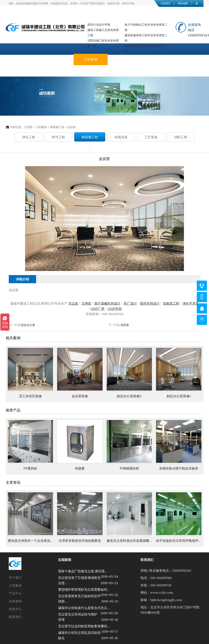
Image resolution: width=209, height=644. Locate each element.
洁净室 (28, 127)
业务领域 (159, 59)
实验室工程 (171, 303)
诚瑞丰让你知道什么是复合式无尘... (84, 608)
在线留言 (166, 3)
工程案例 (91, 59)
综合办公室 (28, 325)
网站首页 (23, 59)
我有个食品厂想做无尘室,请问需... (83, 571)
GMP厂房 (98, 309)
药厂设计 (130, 303)
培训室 (125, 325)
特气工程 (58, 137)
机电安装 (121, 137)
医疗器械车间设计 (107, 303)
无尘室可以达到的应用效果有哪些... (84, 626)
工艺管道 (151, 137)
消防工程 (181, 137)
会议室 (72, 127)
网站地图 (183, 3)
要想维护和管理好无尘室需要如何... (84, 589)
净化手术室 (191, 303)
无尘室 (73, 303)
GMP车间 (115, 309)
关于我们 (57, 59)
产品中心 (125, 59)
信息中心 (23, 71)
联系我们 (57, 71)
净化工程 (29, 137)
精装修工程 (57, 127)
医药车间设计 (150, 303)
